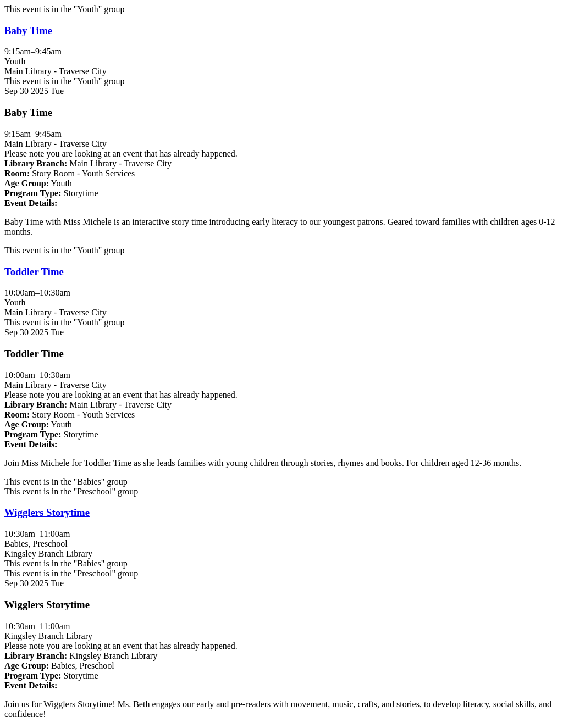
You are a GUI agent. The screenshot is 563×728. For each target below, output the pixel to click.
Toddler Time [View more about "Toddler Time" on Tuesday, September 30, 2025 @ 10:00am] (34, 272)
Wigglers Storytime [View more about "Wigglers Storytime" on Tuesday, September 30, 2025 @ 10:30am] (47, 512)
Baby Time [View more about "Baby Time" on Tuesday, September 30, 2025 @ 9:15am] (28, 30)
